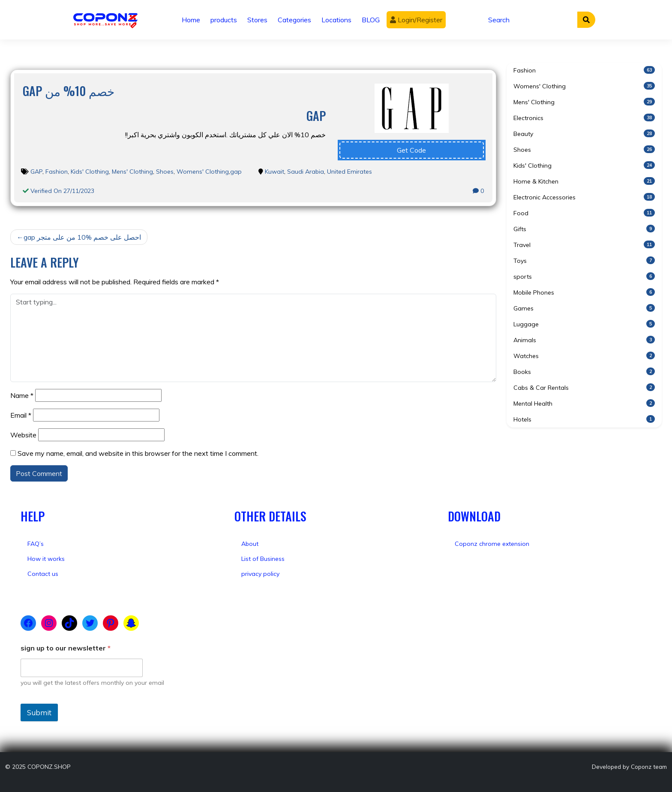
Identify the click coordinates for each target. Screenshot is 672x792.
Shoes (165, 172)
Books (584, 372)
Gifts (584, 229)
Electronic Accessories (584, 197)
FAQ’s (36, 544)
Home (191, 20)
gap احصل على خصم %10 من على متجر (82, 237)
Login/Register (416, 20)
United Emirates (349, 172)
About (250, 544)
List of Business (263, 559)
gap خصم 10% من (69, 91)
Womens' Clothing (203, 172)
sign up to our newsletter (66, 648)
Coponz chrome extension (492, 544)
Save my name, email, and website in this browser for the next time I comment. (138, 453)
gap (236, 172)
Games (584, 308)
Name (22, 395)
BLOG (371, 20)
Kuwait (274, 172)
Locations (336, 20)
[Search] (530, 20)
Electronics (584, 118)
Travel (584, 245)
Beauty (584, 134)
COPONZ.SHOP (49, 766)
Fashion (57, 172)
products (224, 20)
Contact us (43, 574)
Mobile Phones (584, 292)
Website (23, 435)
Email (21, 415)
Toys (584, 260)
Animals (584, 340)
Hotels (584, 419)
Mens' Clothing (132, 172)
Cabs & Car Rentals (584, 387)
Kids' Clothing (90, 172)
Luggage (584, 324)
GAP (36, 172)
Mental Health (584, 403)
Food (584, 213)
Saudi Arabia (306, 172)
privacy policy (260, 574)
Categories (294, 20)
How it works (46, 559)
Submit (39, 712)
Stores (257, 20)
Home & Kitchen (584, 181)
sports (584, 276)
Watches (584, 356)
